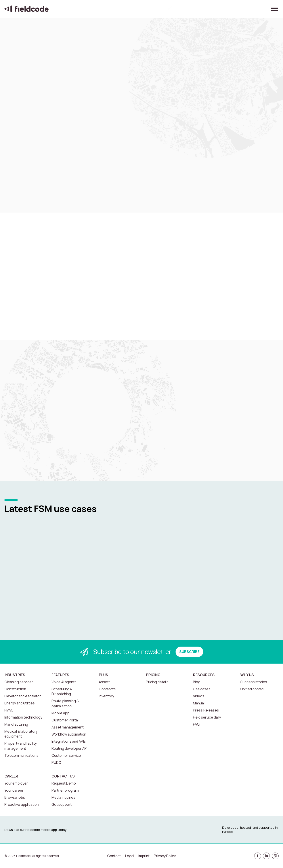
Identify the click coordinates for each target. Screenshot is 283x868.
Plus (103, 675)
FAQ (196, 724)
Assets (105, 682)
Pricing (153, 675)
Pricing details (157, 682)
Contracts (107, 689)
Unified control (252, 689)
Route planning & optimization (65, 703)
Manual (199, 703)
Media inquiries (63, 797)
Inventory (106, 696)
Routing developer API (69, 748)
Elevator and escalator (23, 696)
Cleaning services (19, 682)
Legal (130, 856)
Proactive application (22, 804)
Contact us (63, 776)
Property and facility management (21, 746)
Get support (62, 804)
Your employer (16, 783)
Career (11, 776)
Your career (14, 790)
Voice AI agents (64, 682)
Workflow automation (69, 734)
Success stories (254, 682)
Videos (199, 696)
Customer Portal (65, 720)
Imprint (144, 856)
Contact (114, 856)
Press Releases (206, 710)
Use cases (202, 689)
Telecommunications (21, 755)
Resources (204, 675)
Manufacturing (16, 724)
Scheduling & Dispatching (62, 691)
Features (60, 675)
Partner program (65, 790)
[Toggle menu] (274, 9)
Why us (247, 675)
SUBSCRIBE (189, 652)
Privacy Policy (165, 856)
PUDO (56, 762)
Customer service (66, 755)
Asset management (68, 727)
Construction (15, 689)
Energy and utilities (20, 703)
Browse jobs (15, 797)
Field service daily (207, 717)
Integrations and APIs (69, 741)
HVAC (9, 710)
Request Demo (64, 783)
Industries (15, 675)
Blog (197, 682)
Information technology (23, 717)
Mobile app (60, 713)
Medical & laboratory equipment (21, 734)
